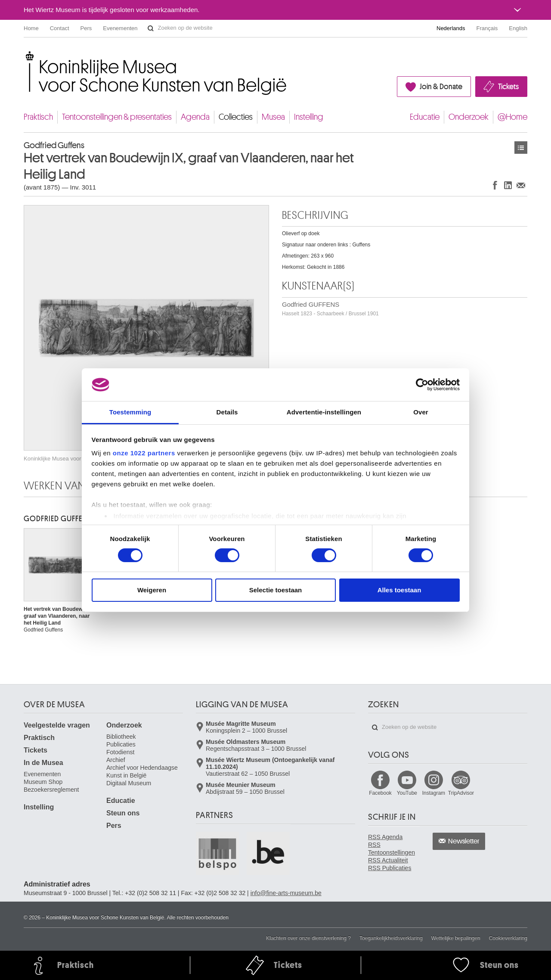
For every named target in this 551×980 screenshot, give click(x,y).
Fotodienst (120, 752)
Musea (273, 117)
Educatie (425, 117)
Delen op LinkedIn (508, 185)
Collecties (236, 117)
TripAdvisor (461, 793)
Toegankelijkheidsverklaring (391, 938)
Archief (116, 760)
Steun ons (123, 813)
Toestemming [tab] (130, 412)
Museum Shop (43, 782)
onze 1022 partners (144, 453)
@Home (512, 117)
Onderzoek (469, 117)
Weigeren (152, 590)
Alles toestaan (399, 590)
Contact (60, 28)
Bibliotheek (121, 737)
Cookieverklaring (508, 938)
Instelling (309, 117)
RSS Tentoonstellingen (392, 849)
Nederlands (451, 28)
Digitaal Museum (129, 783)
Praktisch (38, 117)
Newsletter (464, 841)
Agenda (195, 117)
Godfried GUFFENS (330, 309)
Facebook (380, 793)
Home (31, 28)
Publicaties (121, 744)
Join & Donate (441, 87)
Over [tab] (421, 412)
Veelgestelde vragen (57, 725)
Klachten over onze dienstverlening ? (308, 938)
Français (487, 28)
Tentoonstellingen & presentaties (117, 117)
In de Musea (43, 763)
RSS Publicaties (390, 868)
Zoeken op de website (151, 28)
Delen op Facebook (495, 185)
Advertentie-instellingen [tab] (324, 412)
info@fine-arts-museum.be (286, 893)
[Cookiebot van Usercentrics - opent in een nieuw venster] (422, 385)
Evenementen (120, 28)
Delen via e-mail (521, 185)
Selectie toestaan (276, 590)
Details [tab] (227, 412)
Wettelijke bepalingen (456, 938)
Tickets (508, 87)
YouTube (407, 793)
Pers (86, 28)
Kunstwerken (521, 148)
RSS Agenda (385, 837)
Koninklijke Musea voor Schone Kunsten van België (26, 56)
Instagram (434, 793)
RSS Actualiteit (388, 860)
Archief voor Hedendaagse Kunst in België (142, 772)
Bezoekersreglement (51, 790)
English (518, 28)
